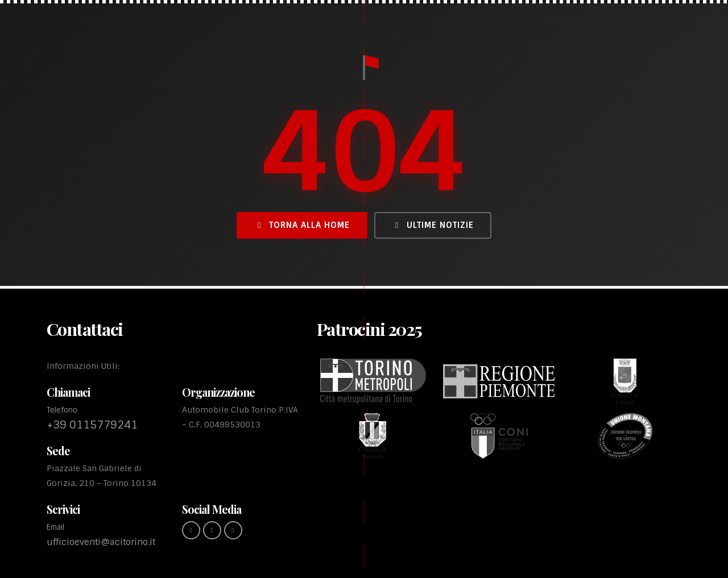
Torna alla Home (302, 225)
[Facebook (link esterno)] (191, 530)
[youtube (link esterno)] (233, 530)
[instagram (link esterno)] (212, 530)
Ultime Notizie (433, 225)
